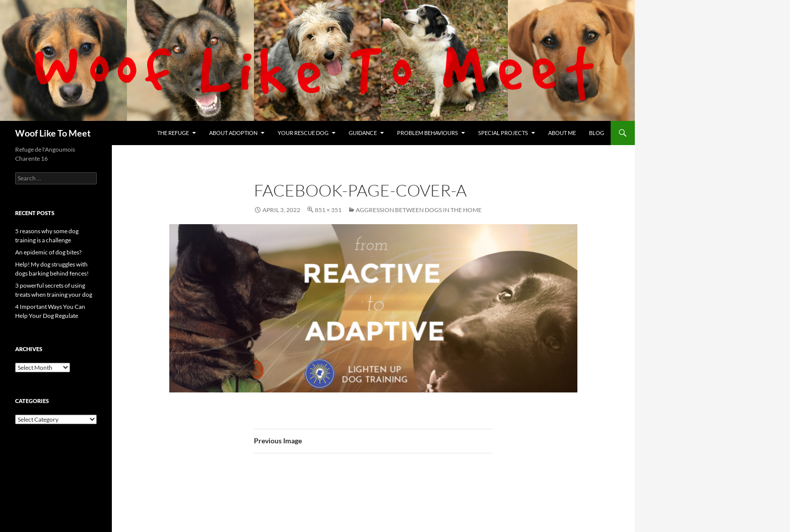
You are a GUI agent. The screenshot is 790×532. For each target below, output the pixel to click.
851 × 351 (328, 210)
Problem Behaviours (427, 133)
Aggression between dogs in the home (419, 210)
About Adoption (233, 133)
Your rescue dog (303, 133)
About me (562, 133)
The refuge (173, 133)
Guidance (363, 133)
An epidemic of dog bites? (48, 252)
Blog (597, 133)
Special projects (503, 133)
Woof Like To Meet (53, 133)
